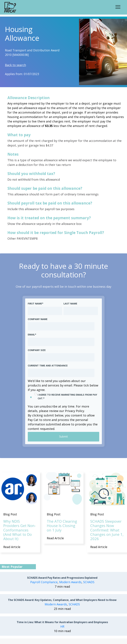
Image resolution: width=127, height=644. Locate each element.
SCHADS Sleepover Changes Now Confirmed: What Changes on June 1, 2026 (107, 530)
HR (62, 627)
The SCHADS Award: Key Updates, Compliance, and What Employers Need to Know (62, 600)
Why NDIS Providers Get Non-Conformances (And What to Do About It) (20, 530)
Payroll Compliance (44, 582)
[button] (119, 6)
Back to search (15, 65)
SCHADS (89, 582)
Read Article (12, 547)
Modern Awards (70, 582)
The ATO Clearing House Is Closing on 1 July (62, 526)
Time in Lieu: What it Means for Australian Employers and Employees (62, 622)
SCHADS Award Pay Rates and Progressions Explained (62, 578)
